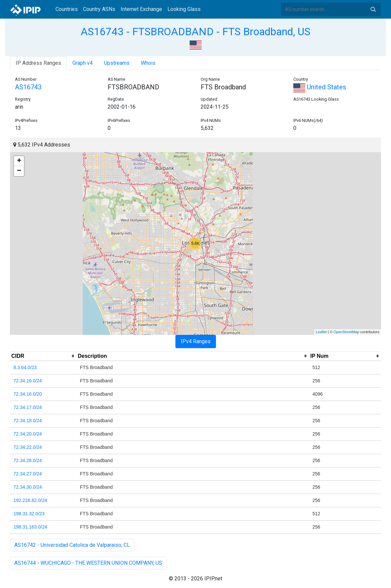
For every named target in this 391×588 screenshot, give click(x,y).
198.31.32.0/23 (29, 514)
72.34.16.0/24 (28, 381)
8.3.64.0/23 (25, 367)
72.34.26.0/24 (28, 460)
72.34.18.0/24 (28, 421)
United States (320, 87)
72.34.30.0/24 (28, 487)
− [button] (19, 171)
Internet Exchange (141, 9)
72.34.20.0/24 (28, 434)
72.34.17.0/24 (28, 407)
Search (373, 9)
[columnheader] (43, 356)
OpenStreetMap (346, 332)
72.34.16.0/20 (28, 394)
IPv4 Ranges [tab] (196, 341)
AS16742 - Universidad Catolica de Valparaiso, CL (72, 545)
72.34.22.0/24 (28, 447)
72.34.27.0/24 (28, 474)
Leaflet (321, 332)
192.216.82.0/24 (30, 500)
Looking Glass (184, 9)
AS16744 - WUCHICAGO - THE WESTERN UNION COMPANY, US (88, 563)
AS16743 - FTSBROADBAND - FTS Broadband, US (195, 32)
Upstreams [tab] (117, 63)
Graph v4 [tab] (83, 63)
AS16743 (28, 87)
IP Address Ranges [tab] (38, 63)
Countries (67, 9)
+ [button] (19, 161)
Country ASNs (99, 9)
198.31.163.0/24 (30, 527)
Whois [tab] (148, 63)
